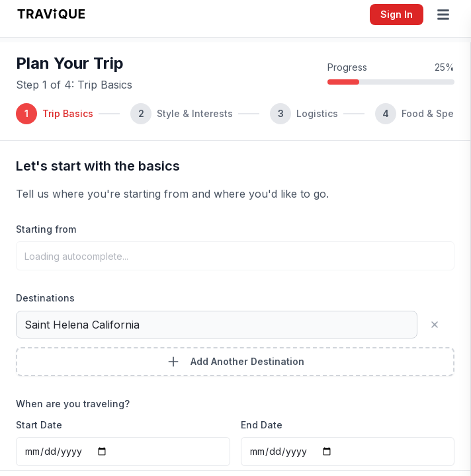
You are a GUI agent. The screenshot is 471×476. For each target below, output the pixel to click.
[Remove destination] (440, 325)
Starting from (46, 229)
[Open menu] (446, 15)
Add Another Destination (235, 362)
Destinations (45, 298)
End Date (262, 425)
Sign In (397, 14)
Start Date (39, 425)
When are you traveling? (73, 404)
